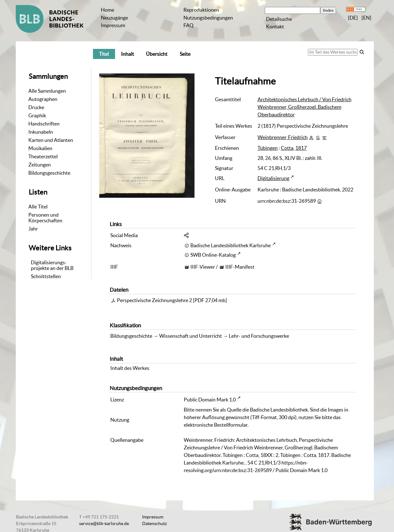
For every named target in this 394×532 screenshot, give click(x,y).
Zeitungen (40, 165)
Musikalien (40, 148)
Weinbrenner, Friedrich (283, 137)
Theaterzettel (43, 156)
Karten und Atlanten (51, 140)
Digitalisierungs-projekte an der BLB (52, 265)
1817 (301, 148)
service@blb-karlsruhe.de (104, 523)
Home (107, 10)
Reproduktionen (201, 10)
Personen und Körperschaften (45, 218)
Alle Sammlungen (47, 91)
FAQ (188, 25)
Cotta (287, 148)
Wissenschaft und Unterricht (191, 336)
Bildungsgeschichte (49, 173)
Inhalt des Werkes (130, 368)
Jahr (33, 229)
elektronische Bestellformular (216, 425)
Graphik (37, 115)
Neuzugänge (114, 18)
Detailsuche (279, 19)
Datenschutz (154, 523)
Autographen (43, 99)
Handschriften (44, 124)
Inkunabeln (41, 132)
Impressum (113, 25)
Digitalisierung (273, 178)
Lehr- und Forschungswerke (259, 336)
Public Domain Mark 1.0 (210, 400)
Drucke (36, 107)
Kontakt (275, 26)
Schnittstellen (46, 276)
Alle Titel (38, 207)
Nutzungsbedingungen (208, 18)
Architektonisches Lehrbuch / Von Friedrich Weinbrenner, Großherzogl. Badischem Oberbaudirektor (304, 107)
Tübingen (268, 148)
